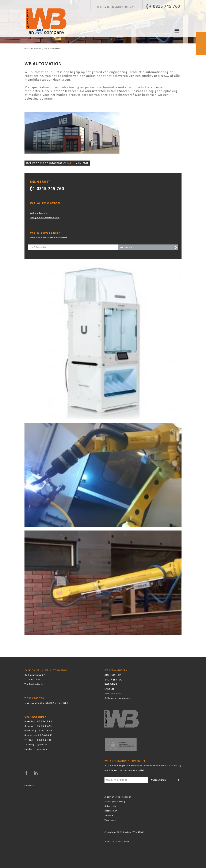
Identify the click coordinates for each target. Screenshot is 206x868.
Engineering (113, 680)
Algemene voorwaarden (118, 797)
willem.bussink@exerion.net (47, 703)
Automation (113, 675)
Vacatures (110, 820)
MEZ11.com (122, 842)
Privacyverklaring (115, 802)
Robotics (111, 684)
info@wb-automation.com (45, 218)
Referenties (111, 806)
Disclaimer (111, 811)
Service (109, 816)
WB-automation (33, 49)
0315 (159, 7)
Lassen (109, 689)
